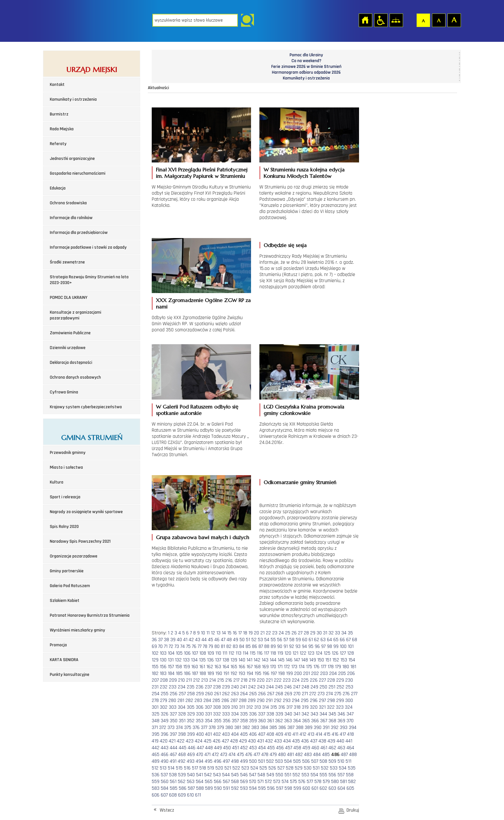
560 (165, 782)
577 (310, 782)
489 (156, 761)
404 (235, 734)
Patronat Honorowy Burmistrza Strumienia (90, 615)
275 (338, 694)
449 (218, 748)
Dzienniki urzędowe (68, 348)
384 (264, 728)
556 (332, 775)
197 (274, 673)
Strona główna (365, 20)
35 (350, 633)
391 (326, 728)
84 (242, 646)
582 (352, 782)
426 (217, 741)
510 (341, 761)
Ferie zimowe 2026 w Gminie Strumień (306, 67)
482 (299, 755)
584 (165, 788)
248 (305, 687)
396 (165, 734)
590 (218, 788)
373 (171, 728)
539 (182, 775)
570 (253, 782)
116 (260, 653)
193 (242, 673)
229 (340, 680)
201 (306, 673)
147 (297, 660)
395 (156, 734)
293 (287, 700)
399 (191, 734)
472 (215, 755)
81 (223, 646)
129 (155, 660)
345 (332, 714)
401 (208, 734)
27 (300, 633)
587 (191, 788)
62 (317, 640)
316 (282, 707)
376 (196, 728)
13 (218, 633)
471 (207, 755)
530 (308, 768)
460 (315, 748)
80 (217, 646)
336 (253, 714)
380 (229, 728)
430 (252, 741)
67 (348, 640)
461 (324, 748)
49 (236, 640)
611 (198, 795)
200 (298, 673)
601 (315, 788)
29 (313, 633)
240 (235, 687)
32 (331, 633)
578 (318, 782)
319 (305, 707)
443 (165, 748)
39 (173, 640)
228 (331, 680)
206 (351, 673)
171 (280, 667)
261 (217, 694)
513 (163, 768)
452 (244, 748)
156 (163, 667)
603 (332, 788)
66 (342, 640)
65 (336, 640)
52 (254, 640)
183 (163, 673)
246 (288, 687)
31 (325, 633)
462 (332, 748)
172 (287, 667)
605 (350, 788)
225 (305, 680)
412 (303, 734)
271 (305, 694)
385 (273, 728)
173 (294, 667)
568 (235, 782)
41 (185, 640)
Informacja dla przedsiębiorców (79, 233)
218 (244, 680)
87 (261, 646)
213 (205, 680)
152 (336, 660)
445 (183, 748)
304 (182, 707)
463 (341, 748)
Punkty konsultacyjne (70, 675)
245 (279, 687)
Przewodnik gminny (68, 453)
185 (179, 673)
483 (308, 755)
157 (171, 667)
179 (338, 667)
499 (244, 761)
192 (234, 673)
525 (263, 768)
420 (164, 741)
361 (270, 721)
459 (306, 748)
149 (313, 660)
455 (271, 748)
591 (226, 788)
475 (240, 755)
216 (229, 680)
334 (235, 714)
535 (352, 768)
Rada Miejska (62, 129)
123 (311, 653)
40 (179, 640)
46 (217, 640)
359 (253, 721)
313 (258, 707)
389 (309, 728)
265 (253, 694)
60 (305, 640)
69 (154, 646)
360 (262, 721)
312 (250, 707)
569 (244, 782)
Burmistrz (59, 114)
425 (208, 741)
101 (351, 646)
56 (280, 640)
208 (164, 680)
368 (332, 721)
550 (279, 775)
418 (351, 734)
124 (319, 653)
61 (311, 640)
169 (265, 667)
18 (245, 633)
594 (253, 788)
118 (273, 653)
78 (205, 646)
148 (305, 660)
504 (288, 761)
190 (219, 673)
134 (194, 660)
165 (234, 667)
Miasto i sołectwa (66, 467)
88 (267, 646)
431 (261, 741)
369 (341, 721)
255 (165, 694)
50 (242, 640)
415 (327, 734)
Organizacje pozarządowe (74, 556)
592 (235, 788)
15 (229, 633)
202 (315, 673)
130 (163, 660)
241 (243, 687)
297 (322, 700)
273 (321, 694)
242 (252, 687)
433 (278, 741)
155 (155, 667)
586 (183, 788)
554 (314, 775)
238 (217, 687)
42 (191, 640)
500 (253, 761)
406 (253, 734)
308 (217, 707)
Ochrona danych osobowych (75, 377)
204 (333, 673)
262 (226, 694)
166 (242, 667)
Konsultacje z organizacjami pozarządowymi (76, 315)
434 (287, 741)
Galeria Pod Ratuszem (70, 586)
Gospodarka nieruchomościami (78, 173)
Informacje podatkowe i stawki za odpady (88, 247)
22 (268, 633)
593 (244, 788)
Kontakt (57, 85)
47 (223, 640)
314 (266, 707)
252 (340, 687)
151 (328, 660)
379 (221, 728)
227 (322, 680)
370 (350, 721)
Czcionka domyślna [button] (423, 20)
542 (208, 775)
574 (285, 782)
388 (300, 728)
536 (156, 775)
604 (341, 788)
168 (257, 667)
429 (243, 741)
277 (354, 694)
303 (173, 707)
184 (171, 673)
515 (179, 768)
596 (271, 788)
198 (281, 673)
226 (314, 680)
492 (182, 761)
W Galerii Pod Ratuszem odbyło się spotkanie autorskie (197, 410)
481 (290, 755)
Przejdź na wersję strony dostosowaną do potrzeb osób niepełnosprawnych (381, 20)
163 (218, 667)
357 (235, 721)
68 (355, 640)
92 (292, 646)
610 (190, 795)
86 (255, 646)
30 (319, 633)
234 (182, 687)
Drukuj (353, 810)
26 (294, 633)
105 (179, 653)
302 (164, 707)
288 (243, 700)
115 (253, 653)
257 (182, 694)
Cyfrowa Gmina (64, 392)
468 (182, 755)
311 (242, 707)
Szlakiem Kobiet (65, 601)
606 (156, 795)
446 (192, 748)
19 (251, 633)
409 (279, 734)
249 (314, 687)
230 (349, 680)
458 (297, 748)
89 (273, 646)
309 (226, 707)
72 (171, 646)
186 (187, 673)
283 (198, 700)
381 (238, 728)
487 (344, 755)
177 (324, 667)
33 (337, 633)
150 (321, 660)
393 (344, 728)
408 (270, 734)
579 (326, 782)
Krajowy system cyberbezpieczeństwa (86, 407)
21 (262, 633)
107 (195, 653)
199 (289, 673)
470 (200, 755)
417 (343, 734)
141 (249, 660)
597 (280, 788)
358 (244, 721)
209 (173, 680)
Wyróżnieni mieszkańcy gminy (77, 630)
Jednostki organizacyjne (72, 159)
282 (189, 700)
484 (317, 755)
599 (297, 788)
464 (350, 748)
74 (183, 646)
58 (292, 640)
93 (298, 646)
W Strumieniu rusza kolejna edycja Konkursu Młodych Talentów (304, 173)
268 (279, 694)
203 (324, 673)
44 (204, 640)
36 (154, 640)
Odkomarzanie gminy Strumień (300, 482)
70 (160, 646)
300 (349, 700)
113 (239, 653)
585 (174, 788)
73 (177, 646)
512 (155, 768)
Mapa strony (396, 20)
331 (208, 714)
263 (235, 694)
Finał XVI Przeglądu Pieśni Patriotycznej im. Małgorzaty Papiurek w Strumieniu (202, 173)
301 (155, 707)
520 (219, 768)
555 (323, 775)
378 (212, 728)
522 (236, 768)
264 (244, 694)
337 (262, 714)
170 (273, 667)
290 (261, 700)
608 (173, 795)
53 (260, 640)
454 (262, 748)
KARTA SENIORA (64, 660)
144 (273, 660)
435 (296, 741)
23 (275, 633)
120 (288, 653)
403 (226, 734)
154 (352, 660)
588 (200, 788)
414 (319, 734)
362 (279, 721)
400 (200, 734)
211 (189, 680)
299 (340, 700)
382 (246, 728)
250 (323, 687)
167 (250, 667)
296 (314, 700)
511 (348, 761)
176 (316, 667)
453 (253, 748)
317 (289, 707)
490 (165, 761)
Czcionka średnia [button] (438, 20)
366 (315, 721)
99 (336, 646)
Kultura (57, 482)
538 (173, 775)
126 (335, 653)
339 (279, 714)
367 (324, 721)
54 (267, 640)
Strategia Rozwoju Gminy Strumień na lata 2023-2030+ (89, 280)
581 (343, 782)
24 (281, 633)
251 (332, 687)
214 (213, 680)
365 (306, 721)
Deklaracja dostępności (71, 363)
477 (257, 755)
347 (350, 714)
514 (171, 768)
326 (165, 714)
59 (298, 640)
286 (225, 700)
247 (297, 687)
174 (302, 667)
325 (156, 714)
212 (197, 680)
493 (191, 761)
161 (202, 667)
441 (349, 741)
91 (286, 646)
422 (181, 741)
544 (226, 775)
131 (171, 660)
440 (340, 741)
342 (305, 714)
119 (280, 653)
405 (244, 734)
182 (155, 673)
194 (250, 673)
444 (174, 748)
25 (288, 633)
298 (331, 700)
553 (305, 775)
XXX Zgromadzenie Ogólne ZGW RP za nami (203, 303)
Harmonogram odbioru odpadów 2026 (306, 72)
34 (344, 633)
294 (296, 700)
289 (252, 700)
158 (179, 667)
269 (288, 694)
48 (229, 640)
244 (270, 687)
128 (351, 653)
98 (329, 646)
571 (261, 782)
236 (200, 687)
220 (261, 680)
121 (295, 653)
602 (323, 788)
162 (210, 667)
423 (190, 741)
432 (269, 741)
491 (173, 761)
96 (317, 646)
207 (155, 680)
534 (343, 768)
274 (329, 694)
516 (187, 768)
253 (349, 687)
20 (256, 633)
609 (182, 795)
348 (156, 721)
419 (155, 741)
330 (200, 714)
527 (281, 768)
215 (221, 680)
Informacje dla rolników (71, 218)
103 (163, 653)
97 (323, 646)
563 (191, 782)
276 (346, 694)
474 (232, 755)
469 (191, 755)
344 (323, 714)
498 (235, 761)
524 (254, 768)
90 (280, 646)
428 (234, 741)
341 (297, 714)
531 (316, 768)
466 (165, 755)
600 (306, 788)
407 (262, 734)
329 (191, 714)
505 (297, 761)
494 (200, 761)
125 (327, 653)
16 (235, 633)
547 (253, 775)
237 (208, 687)
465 (156, 755)
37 (160, 640)
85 (248, 646)
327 (173, 714)
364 (297, 721)
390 (318, 728)
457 (289, 748)
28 (306, 633)
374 (179, 728)
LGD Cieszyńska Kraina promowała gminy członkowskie (304, 410)
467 (173, 755)
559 (156, 782)
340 (288, 714)
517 (195, 768)
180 (346, 667)
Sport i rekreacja (65, 497)
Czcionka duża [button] (454, 20)
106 (187, 653)
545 (235, 775)
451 (235, 748)
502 (270, 761)
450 (227, 748)
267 (271, 694)
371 (155, 728)
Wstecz (167, 810)
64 (329, 640)
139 (234, 660)
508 (323, 761)
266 (262, 694)
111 (225, 653)
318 (297, 707)
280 (172, 700)
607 (164, 795)
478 (265, 755)
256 (174, 694)
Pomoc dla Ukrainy (306, 55)
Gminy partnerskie (67, 571)
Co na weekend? (306, 61)
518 (203, 768)
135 (202, 660)
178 (331, 667)
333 (226, 714)
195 (258, 673)
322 (331, 707)
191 (226, 673)
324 (349, 707)
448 (209, 748)
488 (353, 755)
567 (226, 782)
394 (353, 728)
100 (343, 646)
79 (211, 646)
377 (204, 728)
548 (261, 775)
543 (217, 775)
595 (262, 788)
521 (228, 768)
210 (181, 680)
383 (255, 728)
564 (200, 782)
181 (353, 667)
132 (178, 660)
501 (261, 761)
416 (335, 734)
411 (295, 734)
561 (173, 782)
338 (270, 714)
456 (280, 748)
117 (266, 653)
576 (302, 782)
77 (200, 646)
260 (209, 694)
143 (265, 660)
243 (261, 687)
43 (198, 640)
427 (225, 741)
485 (326, 755)
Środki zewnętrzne (67, 262)
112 (231, 653)
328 (182, 714)
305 (191, 707)
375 (188, 728)
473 (224, 755)
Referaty (58, 144)
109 (211, 653)
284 (207, 700)
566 (218, 782)
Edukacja (58, 188)
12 (213, 633)
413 (311, 734)
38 (166, 640)
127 (343, 653)
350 (174, 721)
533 (334, 768)
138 (226, 660)
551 (288, 775)
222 (278, 680)
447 (200, 748)
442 (156, 748)
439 (331, 741)
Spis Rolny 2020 (64, 527)
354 (209, 721)
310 (234, 707)
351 (182, 721)
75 (188, 646)
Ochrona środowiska (68, 203)
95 (311, 646)
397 (173, 734)
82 (229, 646)
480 (282, 755)
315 (274, 707)
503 (279, 761)
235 (191, 687)
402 (217, 734)
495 (209, 761)
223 (287, 680)
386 (282, 728)
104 (171, 653)
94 (304, 646)
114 (246, 653)
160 (195, 667)
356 (227, 721)
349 (165, 721)
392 (335, 728)
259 (200, 694)
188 (203, 673)
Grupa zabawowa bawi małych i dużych (203, 537)
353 (200, 721)
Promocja (58, 645)
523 (245, 768)
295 (305, 700)
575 (293, 782)
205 (342, 673)
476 (249, 755)
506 (306, 761)
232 (164, 687)
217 (236, 680)
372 (163, 728)
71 (166, 646)
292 (278, 700)
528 (290, 768)
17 (240, 633)
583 (156, 788)
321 (322, 707)
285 (216, 700)
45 (211, 640)
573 (277, 782)
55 (273, 640)
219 (252, 680)
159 (187, 667)
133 (186, 660)
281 (181, 700)
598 (288, 788)
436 (305, 741)
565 (209, 782)
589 (209, 788)
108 (203, 653)
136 (210, 660)
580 (335, 782)
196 (266, 673)
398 (182, 734)
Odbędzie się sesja (285, 245)
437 (314, 741)
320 (314, 707)
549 (270, 775)
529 (299, 768)
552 (296, 775)
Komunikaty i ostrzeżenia (73, 99)
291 (269, 700)
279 (164, 700)
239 (226, 687)
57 (286, 640)
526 (272, 768)
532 (325, 768)
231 (155, 687)
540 (191, 775)
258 (191, 694)
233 (173, 687)
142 (257, 660)
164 (226, 667)
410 (288, 734)
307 (208, 707)
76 (194, 646)
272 (313, 694)
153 (344, 660)
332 (217, 714)
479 (273, 755)
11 (208, 633)
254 (156, 694)
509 (332, 761)
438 (322, 741)
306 (200, 707)
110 (218, 653)
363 (288, 721)
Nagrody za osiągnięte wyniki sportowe (86, 512)
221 (269, 680)
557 (341, 775)
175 (309, 667)
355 (218, 721)
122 (303, 653)
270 (297, 694)
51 (248, 640)
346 (341, 714)
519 (211, 768)
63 (323, 640)
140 (242, 660)
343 (314, 714)
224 (296, 680)
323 (340, 707)
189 (211, 673)
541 (199, 775)
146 (289, 660)
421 (172, 741)
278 (155, 700)
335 (244, 714)
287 (234, 700)
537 (164, 775)
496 (218, 761)
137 (218, 660)
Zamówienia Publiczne (70, 333)
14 (224, 633)
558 (350, 775)
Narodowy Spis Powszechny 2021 (80, 541)
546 (244, 775)
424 (199, 741)
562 (182, 782)
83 (235, 646)
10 (203, 633)
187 (195, 673)
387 (291, 728)
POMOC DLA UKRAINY (69, 298)
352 (191, 721)
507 (315, 761)
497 (226, 761)
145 (281, 660)
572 (268, 782)
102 (155, 653)
